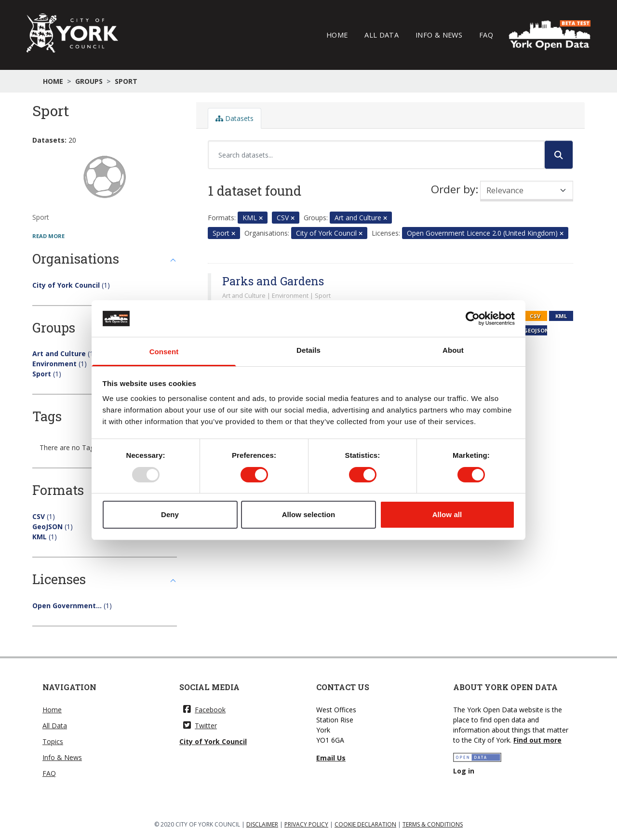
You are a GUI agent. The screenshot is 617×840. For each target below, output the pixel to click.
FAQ (486, 35)
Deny (170, 514)
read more (48, 236)
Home (337, 35)
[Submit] (559, 155)
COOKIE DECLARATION (365, 824)
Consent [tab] (164, 352)
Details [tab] (308, 350)
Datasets (235, 118)
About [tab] (453, 350)
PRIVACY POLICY (306, 824)
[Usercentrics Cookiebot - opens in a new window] (473, 319)
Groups (89, 81)
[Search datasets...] (376, 155)
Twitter (200, 726)
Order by (453, 189)
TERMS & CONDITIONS (433, 824)
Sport (126, 81)
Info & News (439, 35)
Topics (53, 741)
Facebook (204, 710)
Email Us (331, 758)
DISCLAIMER (262, 824)
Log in (464, 771)
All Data (382, 35)
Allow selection (309, 514)
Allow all (447, 514)
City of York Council (213, 741)
